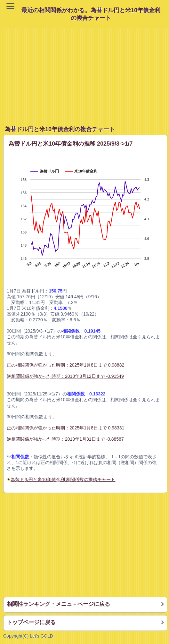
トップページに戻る (31, 622)
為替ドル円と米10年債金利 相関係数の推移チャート (63, 479)
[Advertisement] (86, 73)
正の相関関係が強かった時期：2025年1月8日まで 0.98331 (65, 428)
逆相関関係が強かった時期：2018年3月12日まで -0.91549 (65, 376)
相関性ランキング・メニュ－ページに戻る (58, 604)
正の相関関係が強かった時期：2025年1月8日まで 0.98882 (65, 365)
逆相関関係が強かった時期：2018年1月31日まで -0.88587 (65, 439)
